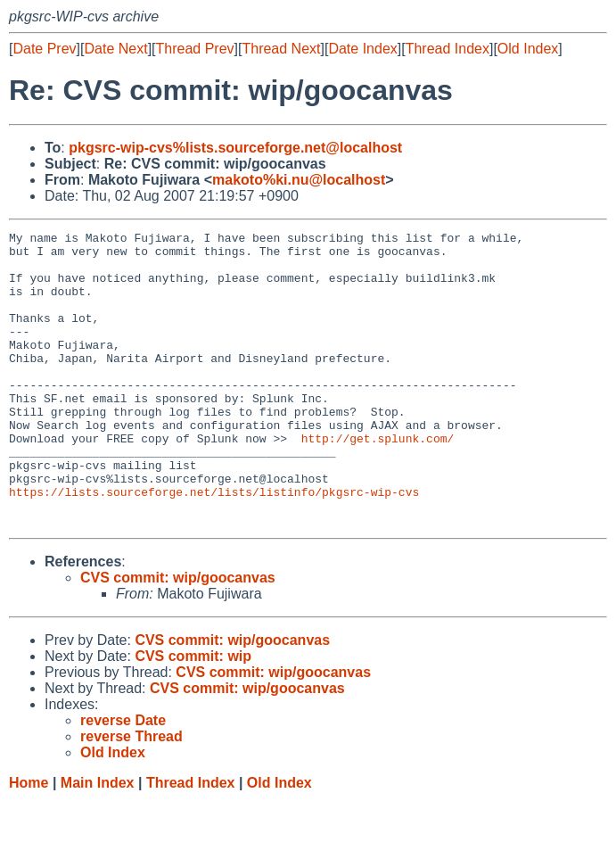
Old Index (528, 49)
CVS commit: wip (193, 715)
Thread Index (448, 49)
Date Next (115, 49)
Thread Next (281, 49)
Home (29, 842)
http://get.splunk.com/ (378, 481)
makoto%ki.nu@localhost (299, 180)
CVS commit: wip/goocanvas (178, 636)
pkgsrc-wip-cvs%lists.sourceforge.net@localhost (235, 148)
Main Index (98, 842)
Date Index (362, 49)
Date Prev (44, 49)
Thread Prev (195, 49)
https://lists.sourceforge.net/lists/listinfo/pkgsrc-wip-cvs (214, 545)
